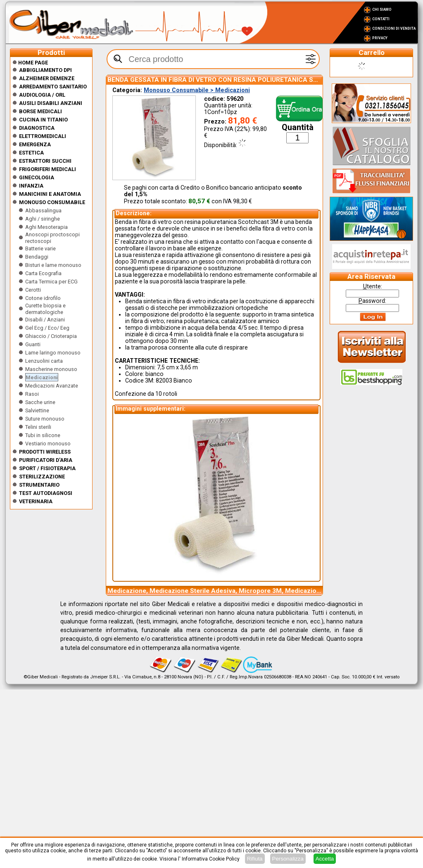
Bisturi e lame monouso (53, 265)
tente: (373, 286)
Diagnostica (37, 128)
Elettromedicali (43, 136)
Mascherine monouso (51, 369)
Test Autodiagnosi (46, 493)
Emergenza (35, 144)
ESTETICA (31, 153)
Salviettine (37, 410)
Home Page (30, 63)
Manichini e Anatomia (50, 194)
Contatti (381, 19)
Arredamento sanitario (53, 87)
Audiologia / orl (42, 95)
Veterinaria (36, 501)
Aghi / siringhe (43, 219)
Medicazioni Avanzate (52, 386)
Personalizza (288, 859)
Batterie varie (40, 249)
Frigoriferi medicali (48, 169)
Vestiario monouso (48, 444)
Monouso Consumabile (52, 202)
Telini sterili (38, 427)
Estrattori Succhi (45, 161)
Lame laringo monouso (53, 353)
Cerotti (33, 290)
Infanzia (31, 186)
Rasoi (32, 394)
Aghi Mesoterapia (46, 227)
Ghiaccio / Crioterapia (51, 336)
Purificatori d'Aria (46, 460)
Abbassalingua (43, 210)
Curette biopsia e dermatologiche (45, 309)
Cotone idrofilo (43, 298)
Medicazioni (42, 377)
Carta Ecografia (43, 273)
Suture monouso (45, 419)
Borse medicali (40, 111)
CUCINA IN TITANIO (43, 120)
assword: (372, 301)
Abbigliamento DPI (45, 70)
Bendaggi (37, 257)
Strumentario (39, 485)
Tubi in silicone (43, 435)
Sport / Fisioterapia (47, 468)
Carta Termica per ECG (51, 282)
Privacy (380, 38)
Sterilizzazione (42, 477)
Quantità (298, 127)
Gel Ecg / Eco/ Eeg (47, 328)
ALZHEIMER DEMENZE (47, 78)
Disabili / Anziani (45, 320)
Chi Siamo (382, 10)
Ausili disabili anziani (51, 103)
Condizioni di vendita (394, 29)
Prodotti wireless (45, 452)
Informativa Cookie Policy (211, 859)
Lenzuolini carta (44, 361)
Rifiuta (255, 859)
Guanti (33, 344)
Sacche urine (40, 402)
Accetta (325, 859)
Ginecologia (37, 177)
